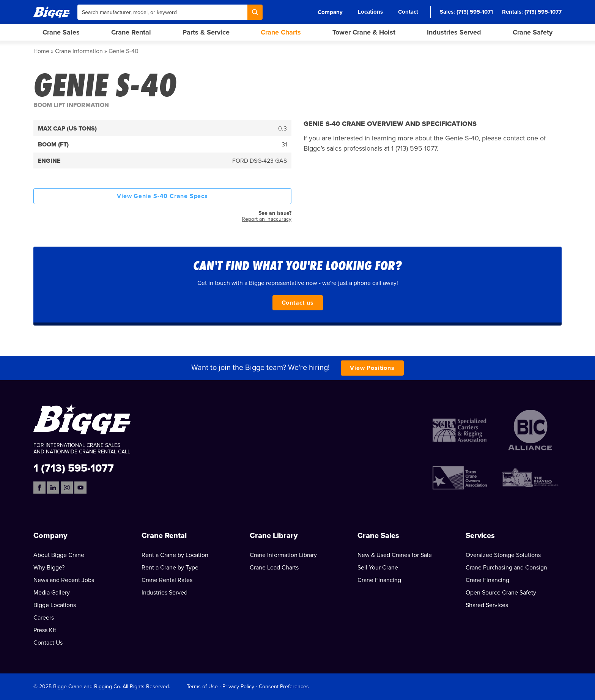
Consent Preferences (284, 687)
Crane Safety (533, 32)
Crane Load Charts (274, 568)
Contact (408, 12)
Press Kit (45, 630)
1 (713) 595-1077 (74, 468)
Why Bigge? (49, 568)
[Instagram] (67, 488)
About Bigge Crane (59, 555)
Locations (370, 12)
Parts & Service (206, 32)
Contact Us (48, 643)
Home (41, 51)
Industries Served (454, 32)
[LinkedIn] (53, 488)
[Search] (255, 12)
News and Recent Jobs (64, 580)
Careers (44, 618)
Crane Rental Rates (167, 580)
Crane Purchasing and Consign (506, 568)
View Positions (372, 368)
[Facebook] (39, 488)
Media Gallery (52, 593)
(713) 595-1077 (543, 12)
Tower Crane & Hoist (364, 32)
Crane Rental (131, 32)
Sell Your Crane (378, 568)
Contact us (298, 303)
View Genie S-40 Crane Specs (162, 196)
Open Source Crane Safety (501, 593)
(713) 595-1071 (475, 12)
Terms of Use (202, 687)
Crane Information (79, 51)
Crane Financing (379, 580)
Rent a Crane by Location (175, 555)
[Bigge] (52, 12)
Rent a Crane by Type (170, 568)
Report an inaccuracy (267, 219)
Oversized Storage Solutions (503, 555)
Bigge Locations (55, 605)
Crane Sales (61, 32)
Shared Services (487, 605)
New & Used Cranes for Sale (395, 555)
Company (330, 12)
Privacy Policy (238, 687)
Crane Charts (281, 32)
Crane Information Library (283, 555)
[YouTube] (80, 488)
